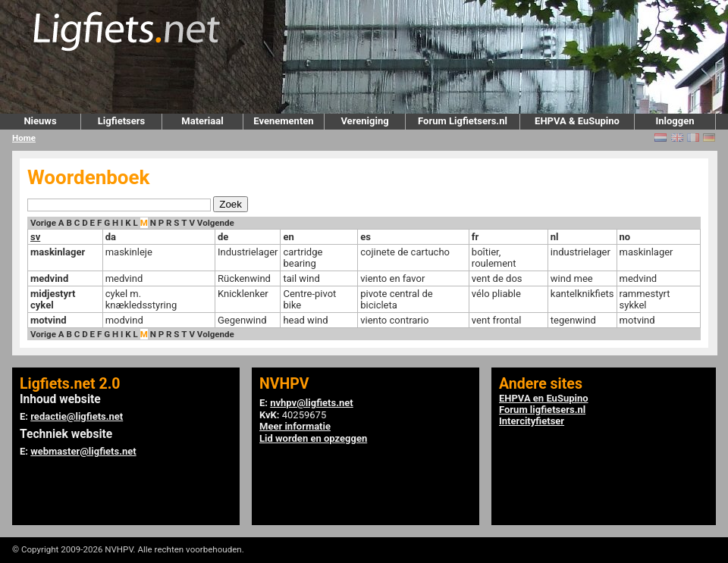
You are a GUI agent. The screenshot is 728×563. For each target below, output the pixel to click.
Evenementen (283, 121)
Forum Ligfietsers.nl (463, 121)
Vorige (43, 223)
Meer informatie (295, 426)
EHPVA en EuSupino (544, 398)
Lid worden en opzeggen (313, 438)
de (223, 237)
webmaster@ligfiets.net (83, 451)
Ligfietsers (121, 121)
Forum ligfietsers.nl (542, 410)
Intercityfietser (532, 421)
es (366, 237)
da (111, 237)
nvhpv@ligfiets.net (311, 403)
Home (24, 138)
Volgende (216, 223)
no (625, 237)
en (288, 237)
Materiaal (202, 121)
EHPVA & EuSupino (577, 121)
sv (35, 237)
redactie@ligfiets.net (77, 416)
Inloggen (675, 121)
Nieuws (40, 121)
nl (555, 237)
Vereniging (364, 121)
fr (475, 237)
